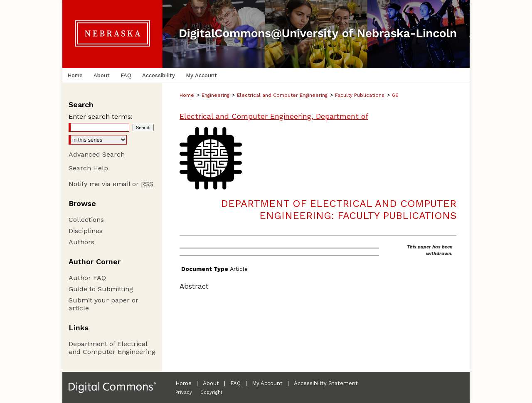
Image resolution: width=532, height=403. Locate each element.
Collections (86, 220)
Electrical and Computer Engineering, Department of (274, 116)
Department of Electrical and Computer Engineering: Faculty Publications (339, 210)
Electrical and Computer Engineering (282, 95)
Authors (81, 242)
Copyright (211, 392)
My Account (267, 383)
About (211, 383)
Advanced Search (97, 154)
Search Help (88, 168)
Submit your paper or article (103, 304)
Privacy (184, 392)
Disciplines (86, 231)
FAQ (235, 383)
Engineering (216, 95)
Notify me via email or (111, 184)
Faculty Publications (360, 95)
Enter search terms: (101, 117)
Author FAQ (87, 278)
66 (395, 95)
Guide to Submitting (101, 289)
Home (187, 95)
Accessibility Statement (326, 383)
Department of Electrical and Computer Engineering (112, 348)
